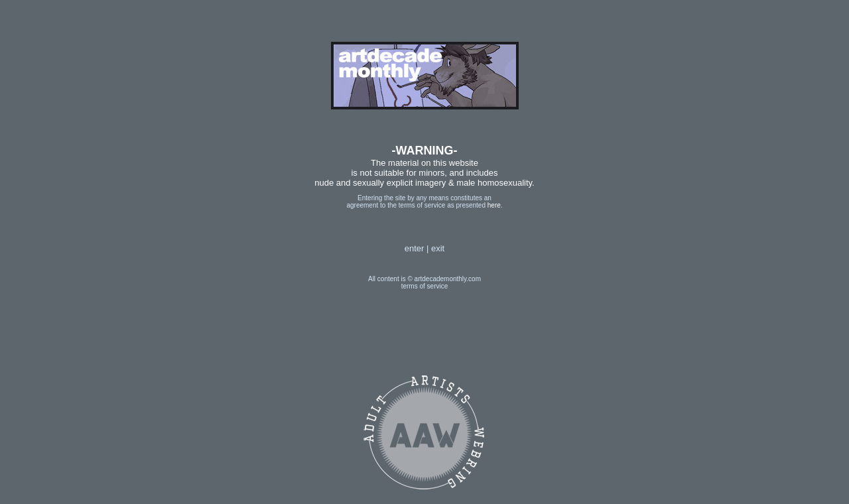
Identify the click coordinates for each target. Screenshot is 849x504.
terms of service (425, 286)
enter (415, 248)
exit (438, 248)
